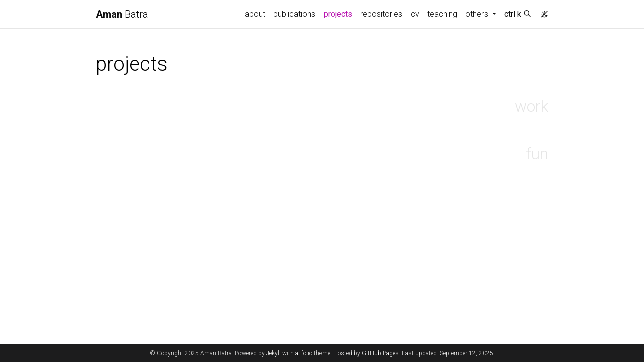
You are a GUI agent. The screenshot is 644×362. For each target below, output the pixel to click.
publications (294, 14)
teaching (442, 14)
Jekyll (273, 353)
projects (340, 13)
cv (415, 14)
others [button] (478, 14)
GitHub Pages (380, 353)
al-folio (304, 353)
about (255, 14)
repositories (381, 14)
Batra (122, 14)
